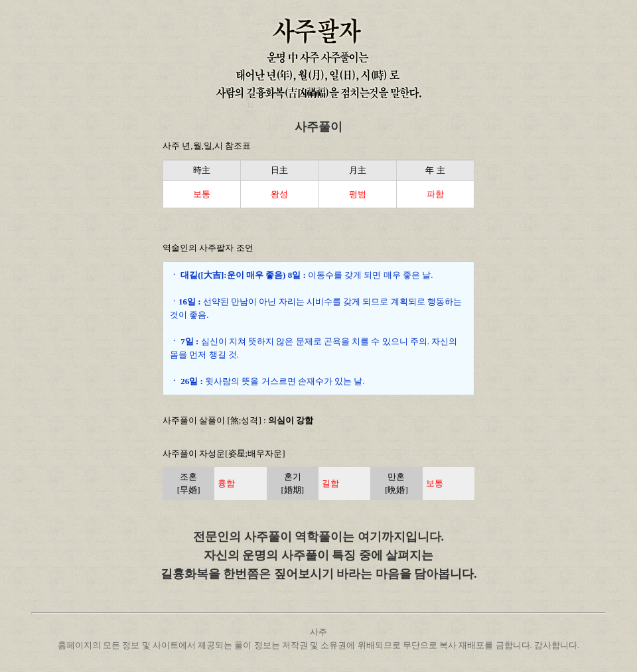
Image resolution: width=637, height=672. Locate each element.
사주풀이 (318, 127)
